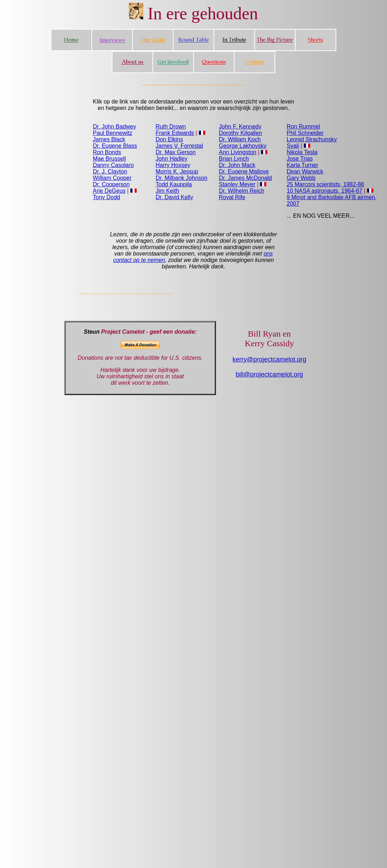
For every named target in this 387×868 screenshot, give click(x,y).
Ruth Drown (171, 127)
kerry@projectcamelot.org (269, 359)
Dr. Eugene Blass (115, 146)
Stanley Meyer (237, 184)
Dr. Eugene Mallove (244, 171)
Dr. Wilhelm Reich (242, 191)
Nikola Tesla (302, 152)
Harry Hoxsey (173, 165)
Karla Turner (302, 165)
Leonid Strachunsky (312, 139)
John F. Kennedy (240, 127)
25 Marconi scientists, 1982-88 (325, 184)
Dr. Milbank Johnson (182, 178)
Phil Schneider (305, 133)
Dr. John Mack (237, 165)
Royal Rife (232, 197)
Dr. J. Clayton (110, 171)
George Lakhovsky (243, 146)
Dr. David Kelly (174, 197)
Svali (293, 146)
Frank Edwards (175, 133)
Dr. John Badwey (114, 127)
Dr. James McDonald (245, 178)
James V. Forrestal (179, 146)
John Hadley (172, 159)
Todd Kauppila (174, 184)
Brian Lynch (234, 159)
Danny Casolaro (113, 165)
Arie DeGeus (109, 191)
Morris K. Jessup (177, 171)
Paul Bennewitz (112, 133)
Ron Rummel (303, 127)
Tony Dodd (107, 197)
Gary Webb (301, 178)
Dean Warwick (305, 171)
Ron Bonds (107, 152)
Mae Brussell (109, 159)
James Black (109, 139)
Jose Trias (300, 159)
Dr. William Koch (240, 139)
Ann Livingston (238, 152)
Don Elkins (169, 139)
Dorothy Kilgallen (240, 133)
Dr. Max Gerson (176, 152)
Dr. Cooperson (111, 184)
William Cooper (112, 178)
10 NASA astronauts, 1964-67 (325, 191)
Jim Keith (167, 191)
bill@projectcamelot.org (269, 374)
